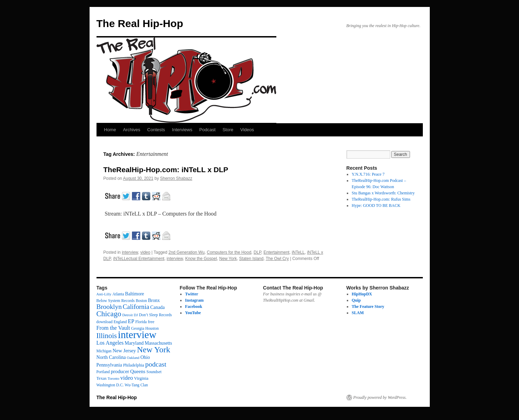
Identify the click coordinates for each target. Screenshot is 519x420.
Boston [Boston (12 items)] (141, 301)
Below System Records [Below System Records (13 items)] (116, 301)
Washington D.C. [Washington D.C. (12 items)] (110, 385)
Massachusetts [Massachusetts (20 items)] (158, 343)
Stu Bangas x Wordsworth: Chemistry (383, 193)
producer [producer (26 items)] (120, 371)
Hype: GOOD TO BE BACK (376, 205)
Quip (356, 300)
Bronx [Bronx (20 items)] (154, 300)
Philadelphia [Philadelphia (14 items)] (134, 365)
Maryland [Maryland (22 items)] (134, 343)
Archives (132, 130)
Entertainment (277, 252)
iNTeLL (298, 252)
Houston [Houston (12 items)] (152, 328)
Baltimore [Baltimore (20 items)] (135, 294)
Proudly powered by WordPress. (380, 397)
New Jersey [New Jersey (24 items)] (124, 351)
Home (110, 130)
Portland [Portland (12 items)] (103, 372)
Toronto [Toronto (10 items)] (114, 379)
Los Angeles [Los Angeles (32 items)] (110, 343)
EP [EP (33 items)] (131, 321)
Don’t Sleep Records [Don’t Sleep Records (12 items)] (155, 315)
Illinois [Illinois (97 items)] (107, 336)
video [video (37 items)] (127, 378)
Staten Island (251, 259)
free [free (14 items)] (151, 322)
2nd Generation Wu (186, 252)
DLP (258, 252)
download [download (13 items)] (105, 322)
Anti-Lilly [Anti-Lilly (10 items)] (104, 294)
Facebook (194, 306)
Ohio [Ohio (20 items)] (145, 357)
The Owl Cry (277, 259)
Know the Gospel (201, 259)
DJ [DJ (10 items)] (136, 315)
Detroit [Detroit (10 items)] (127, 315)
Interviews (182, 130)
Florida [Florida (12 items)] (141, 322)
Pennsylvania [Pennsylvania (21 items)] (109, 365)
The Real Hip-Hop (140, 23)
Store (228, 130)
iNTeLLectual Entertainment (139, 259)
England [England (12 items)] (120, 322)
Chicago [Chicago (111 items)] (109, 314)
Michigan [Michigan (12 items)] (104, 351)
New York (228, 259)
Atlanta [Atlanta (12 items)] (118, 294)
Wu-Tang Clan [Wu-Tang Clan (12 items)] (136, 385)
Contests (156, 130)
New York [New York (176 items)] (154, 350)
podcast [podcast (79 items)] (156, 364)
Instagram (194, 300)
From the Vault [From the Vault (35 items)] (113, 328)
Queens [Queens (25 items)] (138, 371)
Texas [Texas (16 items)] (102, 378)
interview (130, 252)
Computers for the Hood (229, 252)
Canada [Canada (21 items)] (158, 307)
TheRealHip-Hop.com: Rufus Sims (381, 199)
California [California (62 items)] (136, 307)
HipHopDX (362, 294)
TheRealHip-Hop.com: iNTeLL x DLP (166, 170)
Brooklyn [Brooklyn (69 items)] (109, 307)
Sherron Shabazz (176, 178)
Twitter (192, 294)
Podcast (207, 130)
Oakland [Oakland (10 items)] (133, 358)
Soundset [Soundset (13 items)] (154, 372)
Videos (247, 130)
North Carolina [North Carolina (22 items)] (111, 357)
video (145, 252)
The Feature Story (368, 306)
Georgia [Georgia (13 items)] (138, 328)
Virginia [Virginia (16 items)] (141, 378)
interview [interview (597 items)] (137, 335)
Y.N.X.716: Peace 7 (368, 174)
